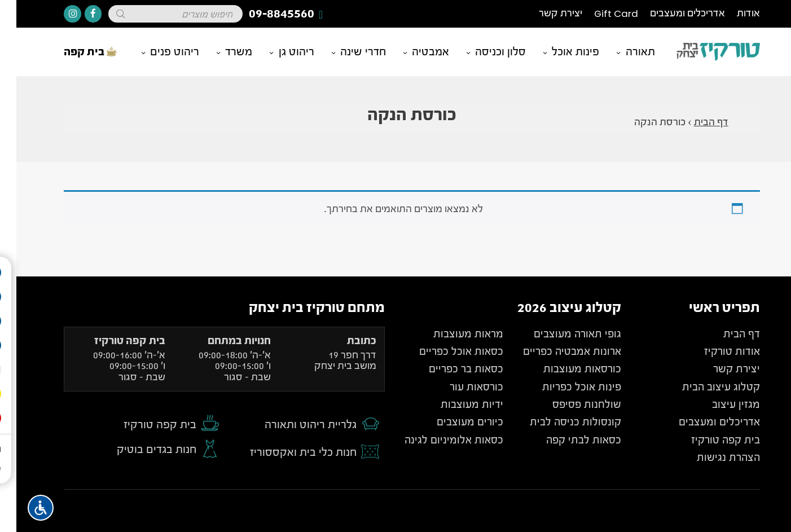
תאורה (624, 52)
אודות (732, 13)
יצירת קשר (544, 13)
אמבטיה (414, 52)
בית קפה (74, 52)
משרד (222, 52)
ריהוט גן (280, 52)
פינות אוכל (559, 52)
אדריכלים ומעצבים (671, 13)
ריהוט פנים (158, 52)
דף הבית (695, 122)
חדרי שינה (347, 52)
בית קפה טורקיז (144, 425)
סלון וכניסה (484, 52)
